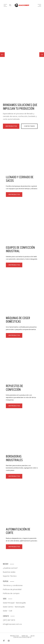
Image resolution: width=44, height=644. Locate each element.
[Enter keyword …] (10, 5)
